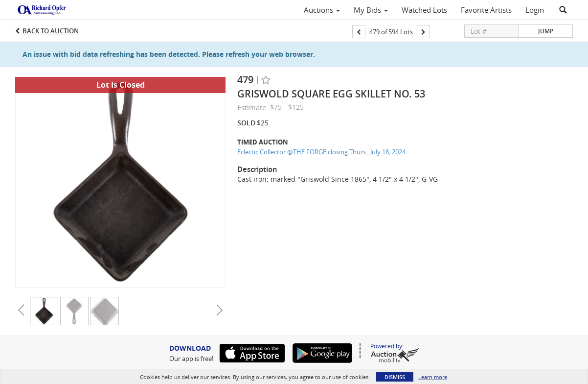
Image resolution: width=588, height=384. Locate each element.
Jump (546, 31)
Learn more (433, 377)
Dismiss (395, 377)
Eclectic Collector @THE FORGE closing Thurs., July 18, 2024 (321, 152)
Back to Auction (51, 31)
